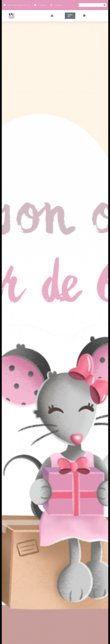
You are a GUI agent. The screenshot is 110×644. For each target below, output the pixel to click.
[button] (105, 5)
